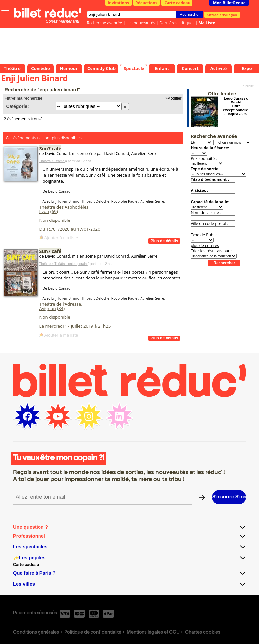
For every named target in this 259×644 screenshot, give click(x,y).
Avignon (48, 308)
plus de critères (205, 245)
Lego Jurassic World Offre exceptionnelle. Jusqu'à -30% (236, 106)
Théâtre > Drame (52, 161)
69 (54, 211)
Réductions (146, 3)
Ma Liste (207, 23)
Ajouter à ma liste (61, 238)
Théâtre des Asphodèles (64, 207)
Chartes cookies (203, 633)
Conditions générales (36, 633)
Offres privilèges (222, 15)
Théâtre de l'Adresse (60, 304)
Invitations (118, 3)
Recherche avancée (105, 23)
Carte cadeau (178, 3)
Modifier (175, 98)
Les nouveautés (141, 23)
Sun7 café (50, 148)
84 (61, 308)
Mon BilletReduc (229, 3)
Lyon (44, 211)
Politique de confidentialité (93, 633)
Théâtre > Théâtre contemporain (64, 264)
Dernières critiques (177, 23)
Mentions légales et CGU (153, 633)
